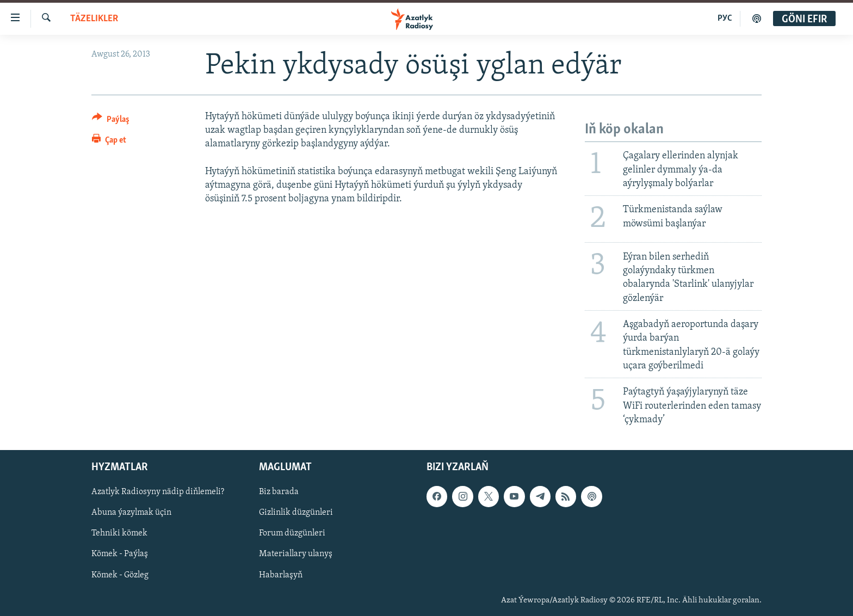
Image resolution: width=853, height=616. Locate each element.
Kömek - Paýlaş (120, 555)
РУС (725, 19)
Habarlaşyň (281, 575)
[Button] (111, 121)
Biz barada (279, 492)
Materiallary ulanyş (296, 555)
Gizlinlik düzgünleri (296, 513)
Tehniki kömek (119, 533)
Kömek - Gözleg (120, 575)
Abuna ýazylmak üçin (131, 513)
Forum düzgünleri (292, 533)
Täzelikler (94, 19)
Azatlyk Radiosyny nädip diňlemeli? (158, 492)
